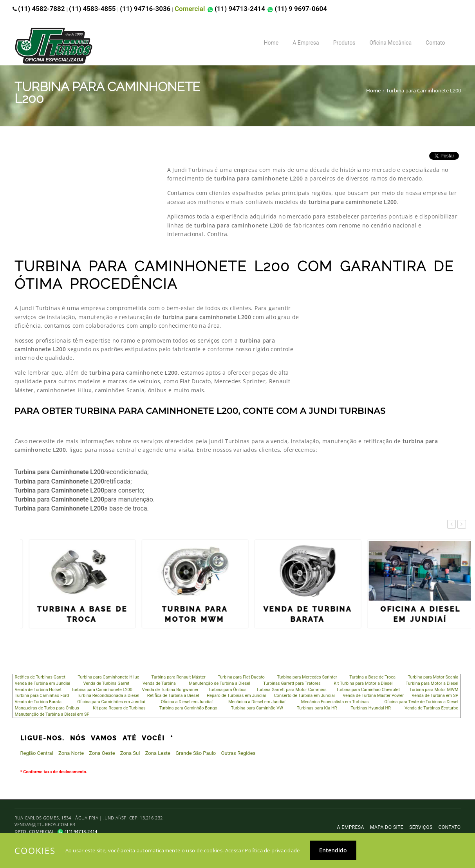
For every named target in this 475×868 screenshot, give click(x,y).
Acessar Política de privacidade (263, 850)
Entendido (333, 850)
